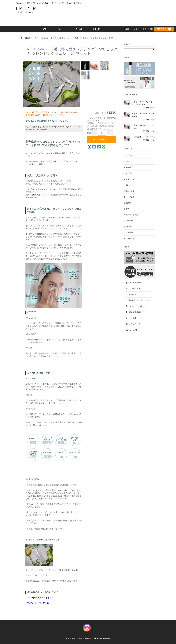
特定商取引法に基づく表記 (138, 300)
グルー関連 (128, 173)
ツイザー (127, 209)
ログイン (137, 29)
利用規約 (131, 295)
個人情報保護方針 (135, 312)
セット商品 (128, 232)
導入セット (128, 227)
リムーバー (128, 221)
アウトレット (129, 238)
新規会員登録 (148, 29)
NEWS (79, 29)
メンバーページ (134, 283)
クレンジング (129, 197)
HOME (44, 29)
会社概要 (131, 318)
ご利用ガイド (133, 289)
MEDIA (97, 29)
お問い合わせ (133, 324)
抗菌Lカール (129, 185)
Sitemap (132, 330)
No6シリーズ (129, 179)
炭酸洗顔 (127, 203)
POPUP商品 (129, 167)
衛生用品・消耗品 (131, 215)
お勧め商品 (128, 156)
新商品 (126, 162)
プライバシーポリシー (137, 306)
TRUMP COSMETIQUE (78, 639)
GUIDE (62, 29)
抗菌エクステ (129, 191)
